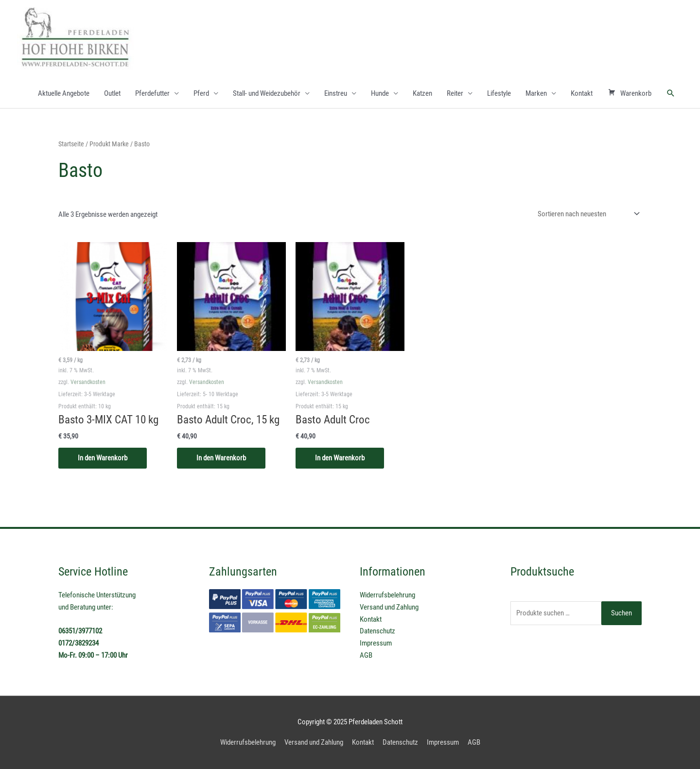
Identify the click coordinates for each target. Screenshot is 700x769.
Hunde (380, 93)
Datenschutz (377, 631)
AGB (366, 655)
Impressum (376, 643)
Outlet (112, 93)
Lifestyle (499, 93)
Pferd (201, 93)
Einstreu (336, 93)
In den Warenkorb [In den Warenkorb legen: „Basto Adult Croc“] (340, 458)
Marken (536, 93)
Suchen (621, 613)
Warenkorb (630, 93)
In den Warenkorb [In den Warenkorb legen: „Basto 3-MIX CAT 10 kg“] (103, 458)
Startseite (71, 144)
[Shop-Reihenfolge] (587, 214)
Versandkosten (88, 382)
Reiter (455, 93)
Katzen (422, 93)
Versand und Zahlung (389, 607)
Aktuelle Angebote (64, 93)
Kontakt (582, 93)
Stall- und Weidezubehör (267, 93)
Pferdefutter (152, 93)
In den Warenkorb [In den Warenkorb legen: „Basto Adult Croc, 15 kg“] (221, 458)
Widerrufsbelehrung (387, 595)
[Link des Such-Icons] (671, 93)
